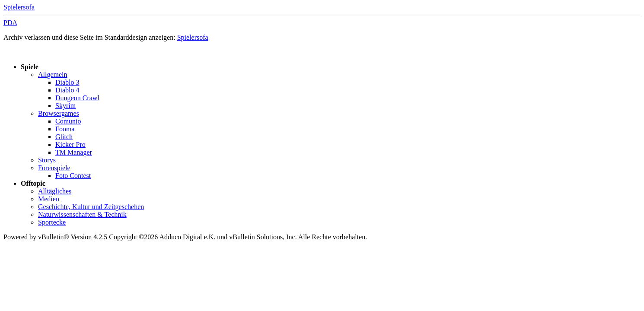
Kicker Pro (70, 144)
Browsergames (59, 113)
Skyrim (65, 106)
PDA (10, 23)
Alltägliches (55, 191)
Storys (47, 160)
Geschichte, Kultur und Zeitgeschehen (91, 207)
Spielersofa (19, 7)
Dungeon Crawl (77, 98)
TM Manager (74, 152)
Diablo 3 (67, 82)
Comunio (68, 121)
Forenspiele (54, 168)
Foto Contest (73, 176)
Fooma (65, 129)
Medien (49, 199)
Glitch (64, 137)
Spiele (30, 67)
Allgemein (53, 75)
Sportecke (52, 222)
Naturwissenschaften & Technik (82, 214)
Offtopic (33, 183)
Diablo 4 (67, 90)
